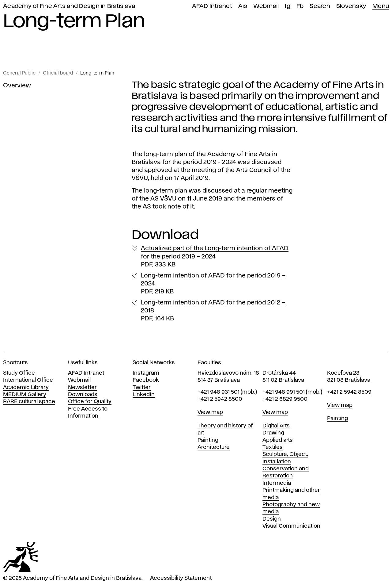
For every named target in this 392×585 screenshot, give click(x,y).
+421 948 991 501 (284, 392)
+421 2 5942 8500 (220, 399)
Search (320, 6)
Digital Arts (276, 426)
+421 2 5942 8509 (349, 392)
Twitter (142, 388)
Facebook (146, 380)
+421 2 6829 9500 (285, 399)
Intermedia (277, 483)
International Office (28, 380)
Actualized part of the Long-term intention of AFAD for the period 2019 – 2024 (215, 257)
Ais (243, 6)
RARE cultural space (29, 402)
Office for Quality (90, 402)
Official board (58, 73)
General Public (19, 73)
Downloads (83, 395)
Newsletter (82, 388)
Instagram (146, 373)
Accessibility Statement (181, 578)
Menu (381, 6)
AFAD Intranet (212, 6)
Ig (288, 6)
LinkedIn (144, 395)
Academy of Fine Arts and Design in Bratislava (69, 6)
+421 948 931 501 (219, 392)
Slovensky (351, 6)
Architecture (214, 447)
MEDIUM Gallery (25, 395)
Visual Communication (291, 526)
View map (210, 412)
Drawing (273, 433)
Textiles (273, 447)
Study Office (19, 373)
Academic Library (26, 388)
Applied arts (278, 440)
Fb (300, 6)
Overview (17, 86)
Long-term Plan (97, 73)
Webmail (266, 6)
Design (272, 519)
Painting (208, 440)
